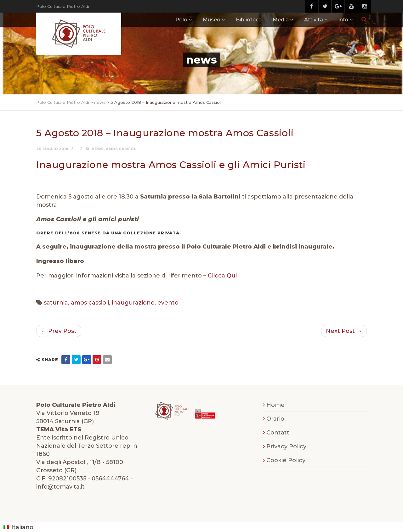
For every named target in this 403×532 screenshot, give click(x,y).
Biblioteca (249, 20)
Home (275, 405)
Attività (314, 20)
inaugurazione (133, 303)
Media (281, 20)
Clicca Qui (222, 276)
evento (168, 303)
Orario (275, 419)
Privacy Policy (286, 446)
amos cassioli (90, 303)
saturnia (56, 303)
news (98, 149)
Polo (181, 20)
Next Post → (344, 331)
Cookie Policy (286, 460)
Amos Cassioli (122, 149)
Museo (212, 20)
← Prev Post (59, 331)
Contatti (278, 433)
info (343, 20)
